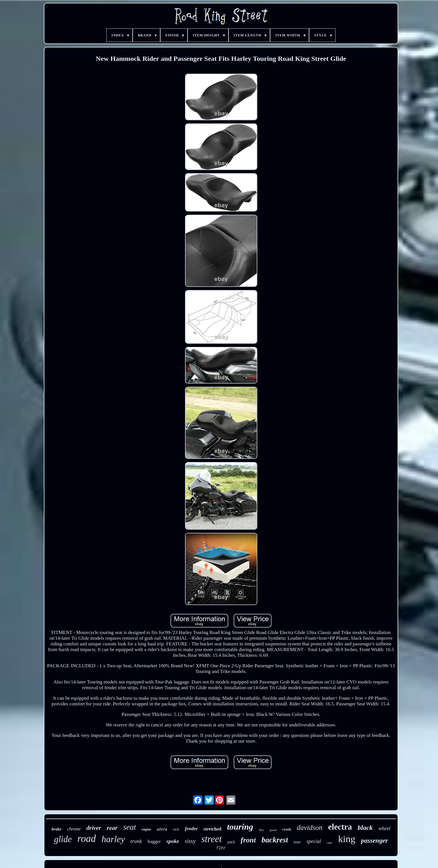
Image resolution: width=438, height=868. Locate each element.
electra (340, 827)
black (365, 828)
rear (112, 828)
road (87, 839)
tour (297, 842)
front (248, 840)
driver (94, 828)
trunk (136, 841)
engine (146, 829)
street (211, 839)
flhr (221, 848)
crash (287, 829)
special (314, 841)
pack (231, 842)
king (347, 839)
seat (130, 827)
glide (63, 839)
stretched (212, 829)
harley (113, 839)
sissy (190, 841)
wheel (384, 828)
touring (240, 827)
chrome (74, 829)
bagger (154, 841)
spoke (173, 841)
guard (273, 830)
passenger (374, 841)
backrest (275, 840)
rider (330, 843)
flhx (261, 830)
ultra (162, 830)
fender (191, 829)
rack (176, 829)
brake (56, 829)
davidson (310, 827)
